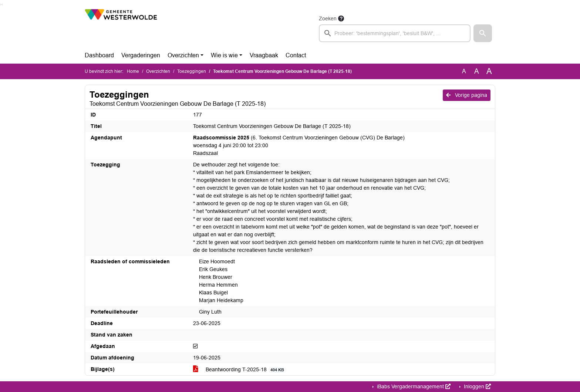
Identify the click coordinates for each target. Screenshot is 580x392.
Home (133, 71)
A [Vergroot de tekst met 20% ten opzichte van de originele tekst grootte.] (477, 71)
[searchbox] (395, 33)
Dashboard (99, 55)
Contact (296, 55)
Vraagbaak (264, 55)
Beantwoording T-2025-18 (240, 370)
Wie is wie (224, 55)
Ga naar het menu (2, 5)
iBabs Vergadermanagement (413, 386)
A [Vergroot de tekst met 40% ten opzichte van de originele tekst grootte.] (489, 71)
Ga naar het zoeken (1, 5)
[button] (483, 33)
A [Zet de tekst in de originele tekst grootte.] (464, 71)
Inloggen (477, 386)
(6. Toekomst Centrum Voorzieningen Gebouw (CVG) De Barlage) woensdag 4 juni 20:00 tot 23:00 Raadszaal (299, 145)
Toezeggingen (192, 71)
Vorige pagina (467, 95)
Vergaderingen (141, 55)
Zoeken (328, 18)
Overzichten (183, 55)
